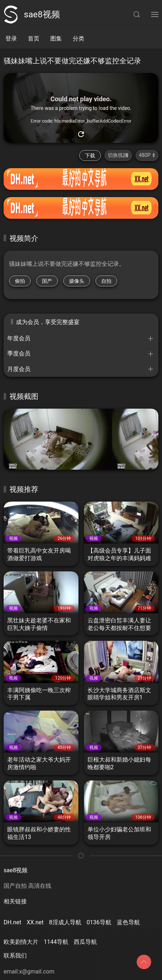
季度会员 (19, 353)
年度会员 (19, 338)
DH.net (12, 922)
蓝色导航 (128, 922)
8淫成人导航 (65, 922)
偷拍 (20, 281)
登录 (11, 39)
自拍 (106, 281)
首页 (34, 39)
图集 (56, 39)
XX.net (35, 922)
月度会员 (19, 369)
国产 (47, 281)
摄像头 (77, 281)
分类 (78, 39)
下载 (90, 155)
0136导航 (99, 922)
